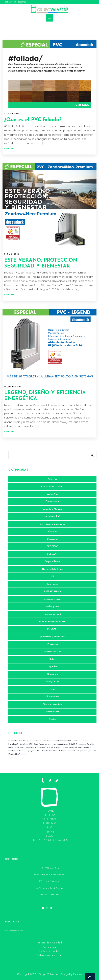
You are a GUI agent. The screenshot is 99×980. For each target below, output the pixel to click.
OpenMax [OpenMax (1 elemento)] (87, 748)
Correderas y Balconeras (53, 524)
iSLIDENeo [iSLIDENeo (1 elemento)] (56, 748)
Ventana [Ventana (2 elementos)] (83, 751)
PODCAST (52, 629)
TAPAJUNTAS (52, 682)
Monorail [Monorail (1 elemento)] (73, 748)
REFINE (50, 832)
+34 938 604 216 (50, 868)
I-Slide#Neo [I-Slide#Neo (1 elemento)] (40, 748)
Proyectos (53, 644)
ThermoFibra (53, 697)
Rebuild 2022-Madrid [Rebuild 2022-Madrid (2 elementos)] (51, 751)
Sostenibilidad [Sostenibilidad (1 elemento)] (73, 751)
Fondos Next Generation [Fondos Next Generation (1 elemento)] (24, 748)
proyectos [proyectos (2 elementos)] (32, 751)
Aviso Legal (50, 947)
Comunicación (52, 502)
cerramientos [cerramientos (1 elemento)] (51, 744)
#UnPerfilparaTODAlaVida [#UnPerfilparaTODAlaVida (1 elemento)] (68, 741)
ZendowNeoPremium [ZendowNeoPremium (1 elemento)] (17, 754)
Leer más (10, 149)
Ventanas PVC (53, 712)
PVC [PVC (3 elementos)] (39, 751)
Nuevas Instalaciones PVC (52, 622)
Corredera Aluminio (52, 509)
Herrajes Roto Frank (53, 569)
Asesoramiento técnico (53, 486)
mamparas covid (52, 614)
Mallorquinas (53, 607)
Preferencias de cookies (49, 955)
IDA (53, 577)
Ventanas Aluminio (52, 704)
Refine (53, 659)
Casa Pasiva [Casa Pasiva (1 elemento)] (39, 744)
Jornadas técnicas (53, 599)
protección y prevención (53, 637)
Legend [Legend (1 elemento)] (65, 748)
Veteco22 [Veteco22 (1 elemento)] (92, 751)
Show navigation (50, 18)
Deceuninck (53, 539)
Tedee (53, 689)
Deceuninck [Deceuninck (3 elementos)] (81, 744)
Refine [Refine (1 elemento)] (63, 751)
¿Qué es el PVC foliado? (33, 120)
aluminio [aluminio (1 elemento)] (84, 741)
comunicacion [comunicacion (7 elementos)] (63, 744)
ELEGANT (52, 554)
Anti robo (53, 479)
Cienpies (78, 974)
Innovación (52, 584)
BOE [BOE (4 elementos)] (31, 744)
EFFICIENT (53, 547)
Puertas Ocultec (53, 652)
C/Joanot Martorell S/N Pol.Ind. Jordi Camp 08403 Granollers (50, 888)
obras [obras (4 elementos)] (80, 748)
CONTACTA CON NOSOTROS (15, 2)
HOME (50, 811)
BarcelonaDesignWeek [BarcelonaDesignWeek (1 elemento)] (18, 744)
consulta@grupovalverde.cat (50, 875)
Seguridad (52, 667)
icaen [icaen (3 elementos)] (48, 748)
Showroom (52, 674)
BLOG (49, 836)
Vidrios (53, 719)
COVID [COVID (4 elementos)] (72, 744)
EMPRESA (49, 815)
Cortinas (53, 532)
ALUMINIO (49, 824)
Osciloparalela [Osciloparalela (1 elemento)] (15, 751)
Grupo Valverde (53, 562)
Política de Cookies (50, 951)
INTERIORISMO (52, 592)
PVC (50, 828)
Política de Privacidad (50, 943)
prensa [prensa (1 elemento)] (25, 751)
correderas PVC (52, 517)
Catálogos (50, 819)
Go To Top (90, 977)
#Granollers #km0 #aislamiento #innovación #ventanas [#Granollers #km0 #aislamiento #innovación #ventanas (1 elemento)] (32, 741)
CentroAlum (53, 494)
